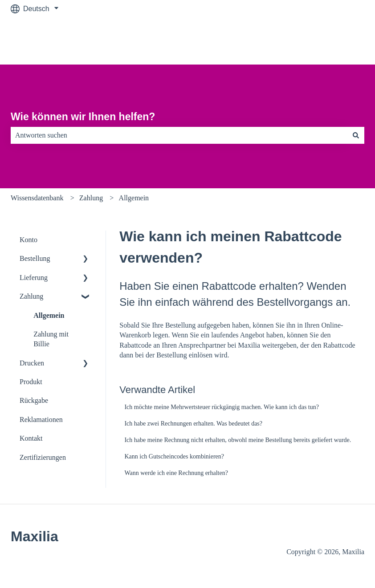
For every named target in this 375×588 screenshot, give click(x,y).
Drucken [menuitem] (32, 363)
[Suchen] (356, 135)
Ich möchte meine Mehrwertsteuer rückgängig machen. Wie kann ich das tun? (222, 407)
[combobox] (179, 135)
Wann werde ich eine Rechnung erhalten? (176, 473)
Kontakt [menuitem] (31, 438)
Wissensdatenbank (37, 198)
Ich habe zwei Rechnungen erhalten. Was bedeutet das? (193, 424)
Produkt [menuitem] (31, 382)
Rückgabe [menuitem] (34, 400)
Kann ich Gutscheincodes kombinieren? (174, 456)
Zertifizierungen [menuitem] (43, 457)
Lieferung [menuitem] (34, 278)
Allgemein (134, 198)
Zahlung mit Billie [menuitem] (51, 339)
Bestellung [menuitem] (35, 258)
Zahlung (91, 198)
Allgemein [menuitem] (49, 315)
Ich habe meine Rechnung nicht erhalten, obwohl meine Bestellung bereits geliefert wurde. (238, 440)
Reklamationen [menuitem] (41, 420)
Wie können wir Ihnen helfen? (83, 117)
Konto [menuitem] (29, 240)
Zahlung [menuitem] (31, 296)
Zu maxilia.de (334, 41)
